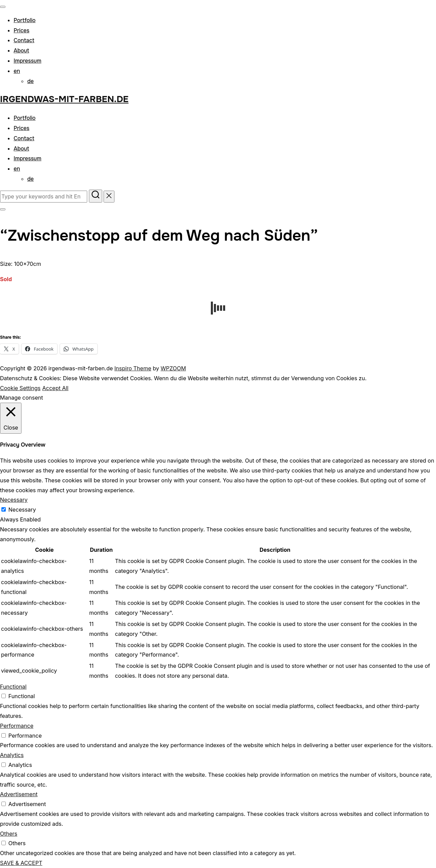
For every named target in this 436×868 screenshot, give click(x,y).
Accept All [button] (55, 388)
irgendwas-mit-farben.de (64, 99)
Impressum (27, 61)
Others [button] (9, 834)
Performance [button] (17, 726)
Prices (21, 30)
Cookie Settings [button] (20, 388)
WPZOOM (173, 368)
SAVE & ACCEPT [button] (21, 863)
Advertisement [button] (19, 794)
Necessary (22, 510)
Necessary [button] (14, 500)
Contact (24, 40)
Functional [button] (13, 687)
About (21, 51)
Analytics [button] (12, 755)
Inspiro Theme (133, 368)
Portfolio (25, 20)
